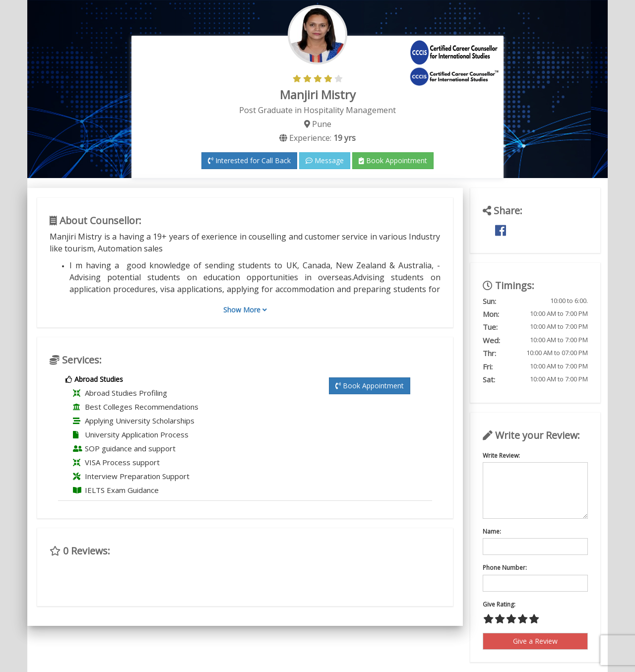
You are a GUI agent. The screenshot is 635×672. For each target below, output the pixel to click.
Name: (492, 531)
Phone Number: (505, 568)
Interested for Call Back (249, 160)
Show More (245, 310)
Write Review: (501, 456)
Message (325, 160)
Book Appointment (393, 160)
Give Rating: (499, 604)
